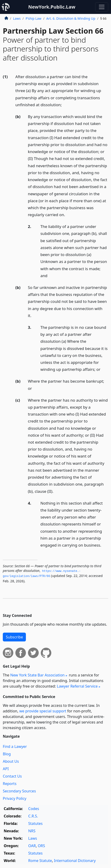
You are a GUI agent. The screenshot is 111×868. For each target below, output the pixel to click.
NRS (32, 831)
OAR (32, 846)
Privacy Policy (15, 798)
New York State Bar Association (37, 675)
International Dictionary (75, 861)
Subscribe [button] (14, 637)
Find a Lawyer (15, 746)
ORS (41, 846)
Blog (7, 754)
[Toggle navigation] (102, 7)
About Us (11, 761)
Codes (34, 809)
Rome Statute (40, 861)
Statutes (35, 823)
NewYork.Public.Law (52, 7)
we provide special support (43, 711)
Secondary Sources (19, 791)
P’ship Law (34, 18)
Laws (17, 18)
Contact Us (12, 776)
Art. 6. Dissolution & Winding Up (71, 18)
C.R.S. (33, 816)
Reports (10, 784)
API (6, 769)
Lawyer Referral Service (77, 686)
